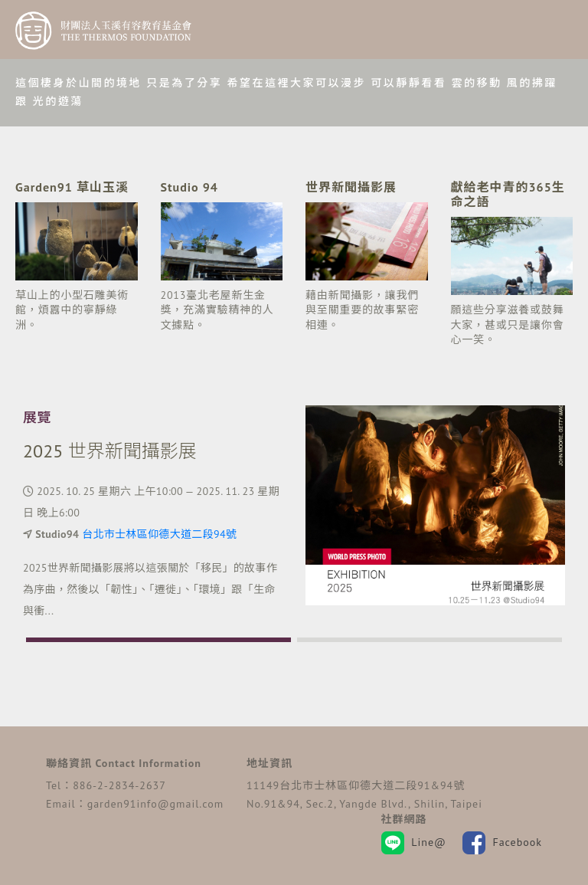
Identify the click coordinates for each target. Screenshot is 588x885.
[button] (158, 640)
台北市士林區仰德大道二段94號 (159, 534)
